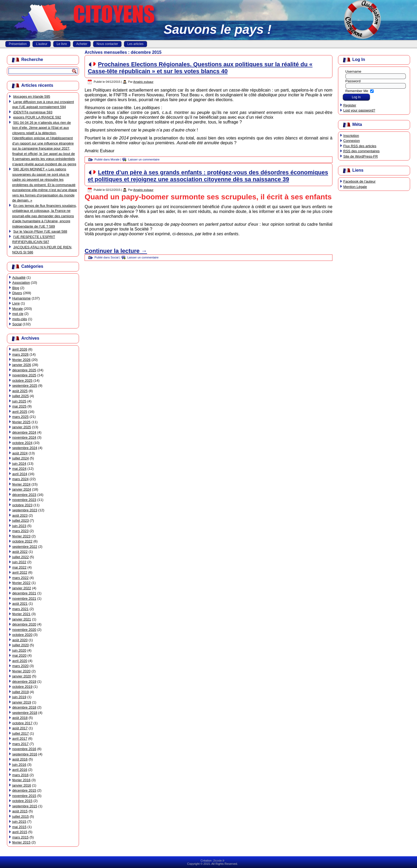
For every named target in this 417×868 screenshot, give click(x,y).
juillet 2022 (20, 557)
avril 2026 (20, 349)
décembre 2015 (24, 790)
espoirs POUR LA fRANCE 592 (37, 117)
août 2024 (20, 453)
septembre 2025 (25, 386)
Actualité (19, 277)
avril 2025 (20, 412)
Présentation (18, 44)
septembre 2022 (25, 547)
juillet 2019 (20, 692)
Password (353, 81)
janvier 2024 (22, 489)
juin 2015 (19, 822)
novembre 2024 (24, 437)
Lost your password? (359, 110)
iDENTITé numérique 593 (33, 112)
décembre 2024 (24, 432)
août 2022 (20, 552)
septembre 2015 (25, 806)
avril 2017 (20, 739)
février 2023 (21, 536)
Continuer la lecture (116, 251)
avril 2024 (20, 474)
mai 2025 (19, 406)
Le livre (62, 44)
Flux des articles (360, 146)
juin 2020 (19, 650)
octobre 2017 (22, 723)
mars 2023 (20, 531)
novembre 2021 (24, 598)
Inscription (351, 136)
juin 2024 (19, 464)
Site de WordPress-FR (361, 156)
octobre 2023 (22, 505)
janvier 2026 (22, 365)
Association (21, 283)
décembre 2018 (24, 707)
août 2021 (20, 604)
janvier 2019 (22, 702)
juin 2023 (19, 526)
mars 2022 (20, 578)
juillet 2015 (20, 816)
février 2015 (21, 842)
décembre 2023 (24, 495)
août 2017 (20, 728)
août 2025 (20, 391)
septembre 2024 (25, 448)
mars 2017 (20, 744)
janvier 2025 (22, 427)
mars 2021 (20, 609)
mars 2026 (20, 354)
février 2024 (21, 484)
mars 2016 (20, 775)
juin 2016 (19, 765)
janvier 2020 (22, 676)
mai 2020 (19, 655)
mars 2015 (20, 837)
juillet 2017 (20, 733)
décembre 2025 (24, 370)
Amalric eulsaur (143, 82)
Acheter (82, 44)
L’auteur (42, 44)
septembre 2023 (25, 510)
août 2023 (20, 515)
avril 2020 (20, 661)
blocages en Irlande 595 (32, 96)
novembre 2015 (24, 796)
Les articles (135, 44)
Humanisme (21, 298)
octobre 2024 (22, 443)
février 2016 (21, 780)
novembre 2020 (24, 630)
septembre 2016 (25, 754)
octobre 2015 (22, 801)
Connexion (352, 141)
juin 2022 (19, 562)
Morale (18, 309)
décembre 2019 (24, 682)
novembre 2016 (24, 749)
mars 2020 (20, 666)
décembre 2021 (24, 593)
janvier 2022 (22, 588)
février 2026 (21, 360)
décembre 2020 (24, 624)
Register (350, 105)
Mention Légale (355, 187)
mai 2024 (19, 469)
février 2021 (21, 614)
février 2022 (21, 583)
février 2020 (21, 671)
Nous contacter (107, 44)
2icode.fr (219, 861)
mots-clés (20, 319)
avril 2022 (20, 572)
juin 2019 (19, 697)
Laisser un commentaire (144, 159)
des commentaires (362, 151)
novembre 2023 (24, 500)
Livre (16, 303)
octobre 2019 (22, 687)
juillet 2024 (20, 458)
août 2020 (20, 640)
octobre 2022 (22, 541)
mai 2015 (19, 827)
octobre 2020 (22, 635)
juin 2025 (19, 401)
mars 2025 (20, 417)
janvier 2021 (22, 619)
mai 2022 (19, 567)
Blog (16, 288)
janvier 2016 (22, 785)
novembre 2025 (24, 375)
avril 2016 (20, 770)
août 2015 (20, 811)
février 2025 (21, 422)
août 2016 (20, 759)
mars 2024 (20, 479)
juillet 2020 (20, 645)
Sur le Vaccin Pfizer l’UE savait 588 (40, 231)
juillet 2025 (20, 396)
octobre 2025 (22, 380)
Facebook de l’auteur (359, 181)
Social (17, 324)
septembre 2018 (25, 713)
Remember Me (357, 91)
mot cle (18, 314)
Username (353, 71)
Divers (17, 293)
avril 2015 (20, 832)
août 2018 (20, 718)
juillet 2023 (20, 521)
